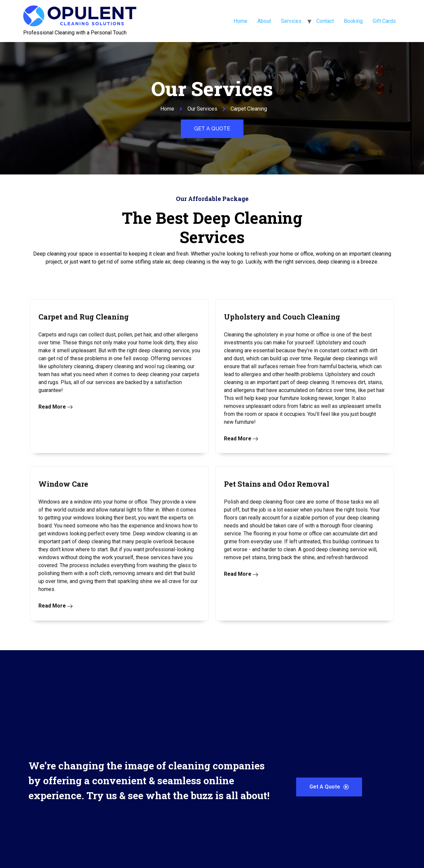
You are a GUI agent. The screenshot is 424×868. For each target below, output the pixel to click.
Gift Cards (384, 21)
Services (291, 21)
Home (240, 21)
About (264, 21)
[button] (212, 129)
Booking (353, 21)
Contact (325, 21)
